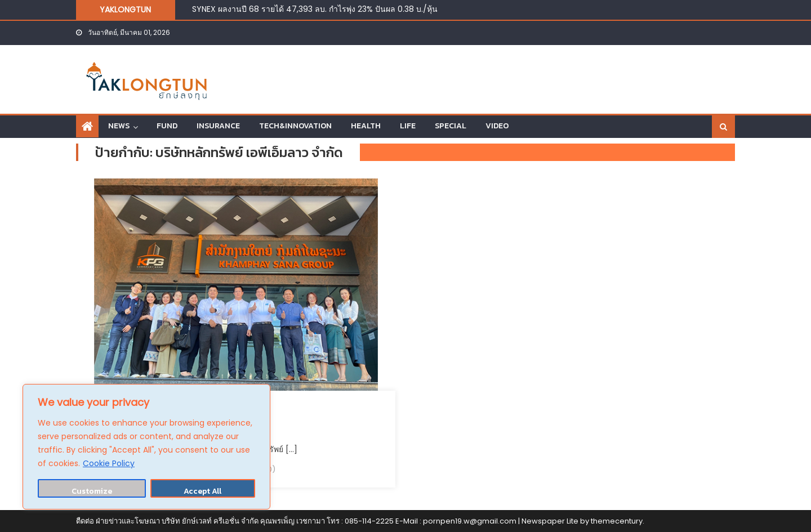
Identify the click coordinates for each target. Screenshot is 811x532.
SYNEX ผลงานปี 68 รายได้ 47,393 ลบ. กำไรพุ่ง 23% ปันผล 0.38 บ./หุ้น (315, 9)
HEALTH (366, 126)
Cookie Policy (109, 463)
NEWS (119, 126)
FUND (167, 126)
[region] (146, 447)
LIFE (408, 126)
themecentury (617, 521)
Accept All (202, 491)
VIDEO (497, 126)
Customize (92, 491)
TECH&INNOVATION (295, 126)
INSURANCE (218, 126)
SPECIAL (451, 126)
